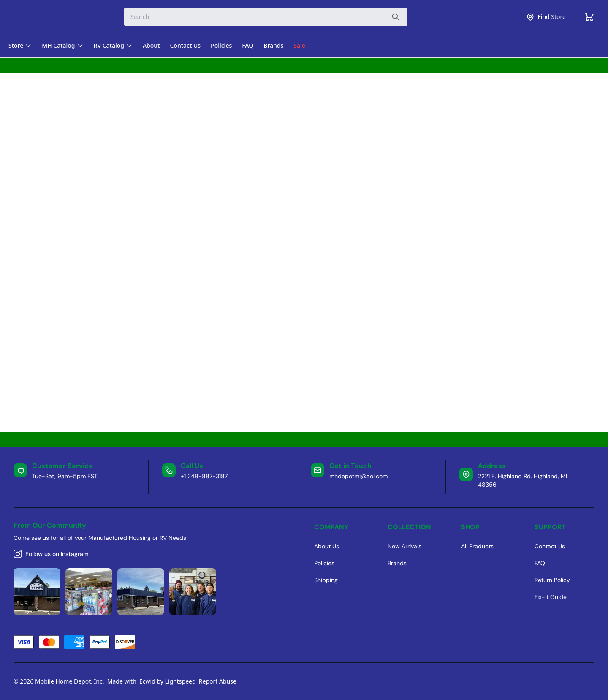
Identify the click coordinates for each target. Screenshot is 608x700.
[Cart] (589, 17)
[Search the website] (396, 17)
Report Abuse (218, 681)
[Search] (266, 17)
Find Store (546, 17)
